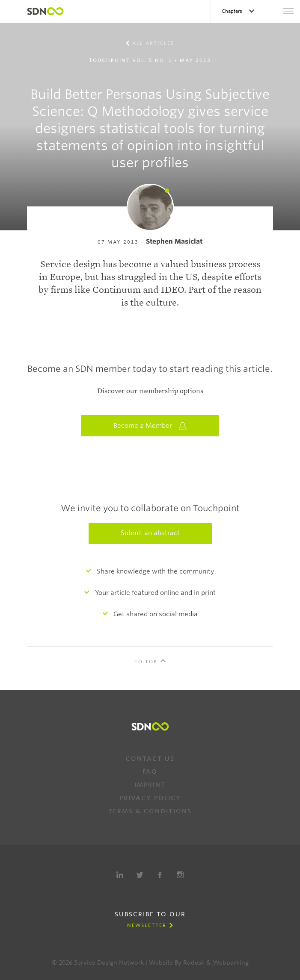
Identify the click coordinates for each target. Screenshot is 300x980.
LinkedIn (120, 875)
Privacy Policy (150, 798)
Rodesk (194, 962)
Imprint (150, 785)
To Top (146, 662)
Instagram (180, 875)
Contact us (150, 759)
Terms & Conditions (150, 811)
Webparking (231, 962)
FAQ (150, 771)
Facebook (160, 875)
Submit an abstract (150, 533)
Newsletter (147, 925)
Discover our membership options (150, 391)
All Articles (153, 43)
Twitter (140, 875)
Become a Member (150, 426)
